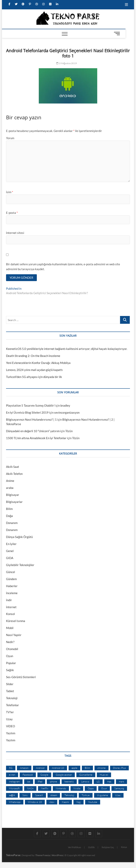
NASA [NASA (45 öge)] (30, 788)
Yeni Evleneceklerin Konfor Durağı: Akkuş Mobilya (38, 363)
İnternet (11, 607)
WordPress (57, 855)
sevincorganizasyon (67, 412)
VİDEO (11, 726)
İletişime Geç (108, 847)
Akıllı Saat (13, 467)
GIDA (10, 558)
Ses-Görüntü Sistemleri (21, 677)
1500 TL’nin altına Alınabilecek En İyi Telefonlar (36, 438)
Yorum (10, 138)
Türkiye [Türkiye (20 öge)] (86, 795)
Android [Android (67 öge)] (40, 768)
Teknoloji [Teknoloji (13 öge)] (69, 795)
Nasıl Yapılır (14, 635)
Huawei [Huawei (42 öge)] (104, 775)
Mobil (10, 628)
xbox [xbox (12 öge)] (52, 802)
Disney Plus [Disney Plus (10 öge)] (119, 768)
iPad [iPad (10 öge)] (40, 781)
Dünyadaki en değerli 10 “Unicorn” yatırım (33, 431)
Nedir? (10, 642)
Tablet (10, 691)
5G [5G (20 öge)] (11, 768)
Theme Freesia (43, 855)
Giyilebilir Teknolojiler (20, 565)
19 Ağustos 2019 (67, 63)
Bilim (9, 509)
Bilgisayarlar (14, 502)
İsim (10, 192)
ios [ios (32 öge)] (29, 781)
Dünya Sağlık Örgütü (19, 537)
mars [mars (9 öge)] (121, 781)
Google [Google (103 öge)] (44, 775)
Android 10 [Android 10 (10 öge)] (58, 768)
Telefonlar (12, 705)
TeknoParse (13, 855)
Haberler (12, 586)
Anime (10, 481)
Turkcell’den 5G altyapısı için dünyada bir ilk (34, 377)
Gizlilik (91, 847)
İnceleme (12, 593)
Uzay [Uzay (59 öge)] (118, 795)
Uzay (9, 719)
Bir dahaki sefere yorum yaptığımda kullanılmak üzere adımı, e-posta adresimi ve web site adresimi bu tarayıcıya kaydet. (63, 267)
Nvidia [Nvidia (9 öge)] (77, 788)
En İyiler (11, 544)
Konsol (10, 614)
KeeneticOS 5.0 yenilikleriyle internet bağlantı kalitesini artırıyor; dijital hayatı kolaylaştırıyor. (67, 349)
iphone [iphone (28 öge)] (53, 781)
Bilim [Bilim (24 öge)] (87, 768)
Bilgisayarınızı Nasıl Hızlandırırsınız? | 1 (31, 419)
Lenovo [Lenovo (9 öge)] (85, 781)
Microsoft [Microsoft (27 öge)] (14, 788)
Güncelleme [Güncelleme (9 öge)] (86, 775)
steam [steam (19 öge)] (54, 795)
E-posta (12, 213)
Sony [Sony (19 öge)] (25, 795)
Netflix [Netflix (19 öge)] (45, 788)
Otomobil (12, 649)
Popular (11, 663)
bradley (65, 405)
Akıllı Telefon (14, 474)
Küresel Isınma (16, 621)
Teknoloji (12, 698)
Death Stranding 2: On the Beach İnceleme (33, 356)
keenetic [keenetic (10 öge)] (69, 781)
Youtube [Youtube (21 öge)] (93, 802)
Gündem (11, 579)
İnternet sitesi (15, 233)
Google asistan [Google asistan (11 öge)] (64, 775)
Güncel (11, 572)
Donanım (12, 523)
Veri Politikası (75, 847)
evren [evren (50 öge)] (12, 775)
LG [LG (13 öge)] (98, 781)
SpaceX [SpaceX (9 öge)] (39, 795)
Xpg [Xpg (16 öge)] (79, 802)
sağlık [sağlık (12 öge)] (12, 795)
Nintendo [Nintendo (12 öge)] (61, 788)
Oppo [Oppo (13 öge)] (91, 788)
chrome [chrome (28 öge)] (102, 768)
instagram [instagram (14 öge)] (14, 781)
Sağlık (10, 670)
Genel (10, 551)
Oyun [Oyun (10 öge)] (104, 788)
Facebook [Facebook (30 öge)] (28, 775)
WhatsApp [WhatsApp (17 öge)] (15, 802)
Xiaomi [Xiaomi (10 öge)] (65, 802)
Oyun (10, 656)
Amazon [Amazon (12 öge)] (24, 768)
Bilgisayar (13, 495)
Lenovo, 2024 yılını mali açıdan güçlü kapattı (34, 370)
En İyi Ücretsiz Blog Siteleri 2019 (27, 412)
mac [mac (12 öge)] (109, 781)
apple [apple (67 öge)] (74, 768)
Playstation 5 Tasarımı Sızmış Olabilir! (30, 405)
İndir (9, 600)
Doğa (9, 516)
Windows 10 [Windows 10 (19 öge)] (35, 802)
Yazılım (11, 733)
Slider (10, 684)
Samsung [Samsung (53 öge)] (119, 788)
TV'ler (10, 712)
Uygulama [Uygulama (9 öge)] (102, 795)
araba (10, 488)
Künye (124, 847)
